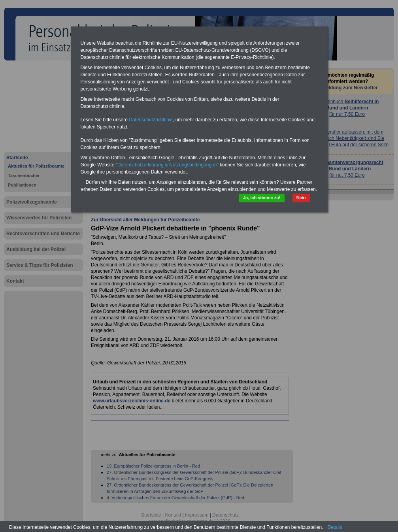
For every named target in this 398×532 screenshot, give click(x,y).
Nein (301, 198)
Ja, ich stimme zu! (262, 198)
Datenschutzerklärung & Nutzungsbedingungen (167, 165)
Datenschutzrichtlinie (151, 120)
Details (335, 527)
